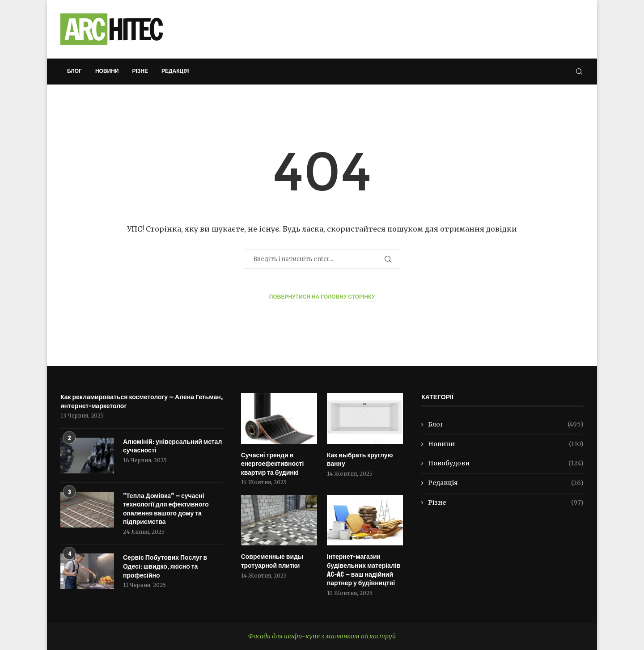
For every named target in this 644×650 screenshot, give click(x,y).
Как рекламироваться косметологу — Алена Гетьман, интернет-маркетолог (142, 402)
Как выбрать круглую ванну (360, 460)
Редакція (175, 71)
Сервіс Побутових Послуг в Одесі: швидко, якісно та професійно (165, 566)
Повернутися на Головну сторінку (322, 297)
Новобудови (506, 464)
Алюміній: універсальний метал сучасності (172, 446)
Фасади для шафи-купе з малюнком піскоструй (322, 636)
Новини (107, 71)
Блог (74, 71)
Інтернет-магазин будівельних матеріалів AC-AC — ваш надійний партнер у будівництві (364, 570)
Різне (140, 71)
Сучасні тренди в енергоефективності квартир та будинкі (273, 464)
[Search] (579, 72)
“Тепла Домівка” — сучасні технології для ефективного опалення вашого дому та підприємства (166, 509)
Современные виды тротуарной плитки (272, 561)
